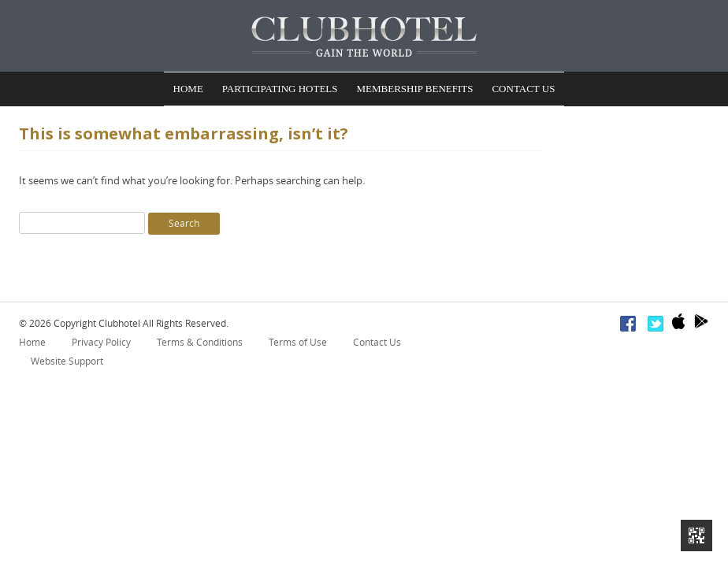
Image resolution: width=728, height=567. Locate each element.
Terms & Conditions (200, 345)
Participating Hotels (280, 90)
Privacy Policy (101, 345)
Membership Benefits (415, 90)
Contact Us (523, 90)
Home (188, 90)
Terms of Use (298, 345)
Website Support (67, 364)
